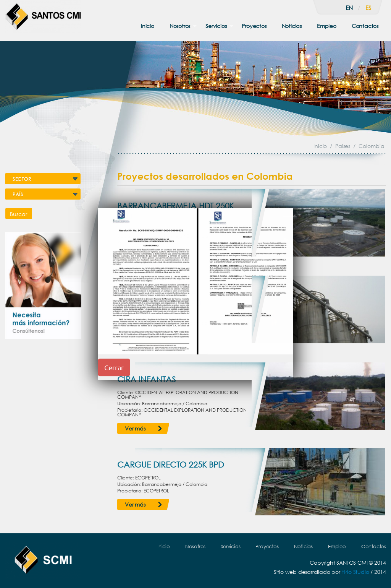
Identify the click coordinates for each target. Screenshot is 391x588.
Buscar (19, 214)
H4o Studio (355, 572)
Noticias (292, 26)
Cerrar (114, 367)
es (368, 8)
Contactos (365, 26)
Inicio (148, 26)
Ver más (135, 428)
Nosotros (180, 26)
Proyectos (254, 26)
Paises (343, 146)
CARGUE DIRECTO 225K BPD (170, 465)
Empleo (327, 26)
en (349, 8)
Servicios (216, 26)
